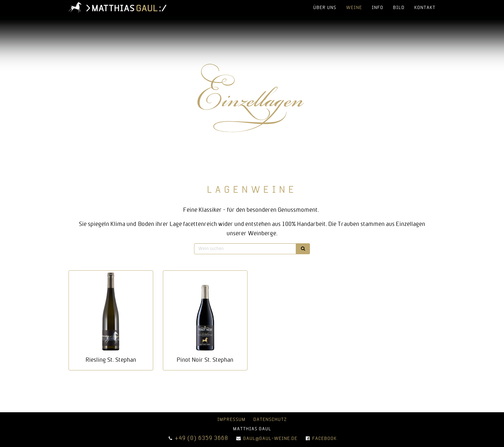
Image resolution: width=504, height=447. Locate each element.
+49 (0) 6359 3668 (201, 438)
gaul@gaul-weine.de (270, 439)
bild (399, 8)
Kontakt (425, 8)
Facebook (324, 439)
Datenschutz (270, 420)
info (378, 8)
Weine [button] (354, 8)
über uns (325, 8)
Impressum (231, 420)
